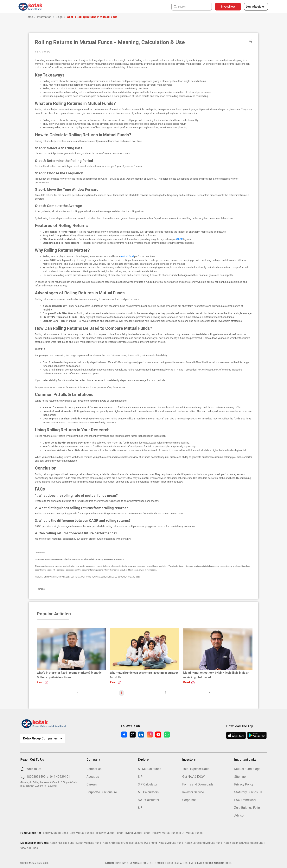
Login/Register (255, 7)
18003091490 (36, 777)
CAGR (180, 239)
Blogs (59, 17)
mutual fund (127, 256)
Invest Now (228, 7)
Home (29, 17)
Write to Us (34, 769)
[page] (209, 693)
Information (44, 17)
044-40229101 (60, 777)
